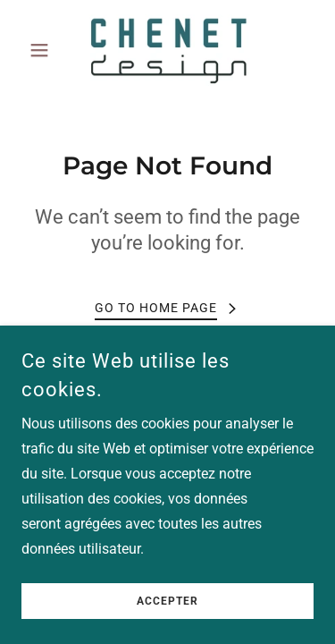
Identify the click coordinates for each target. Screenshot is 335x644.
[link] (167, 50)
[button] (43, 50)
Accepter (167, 626)
